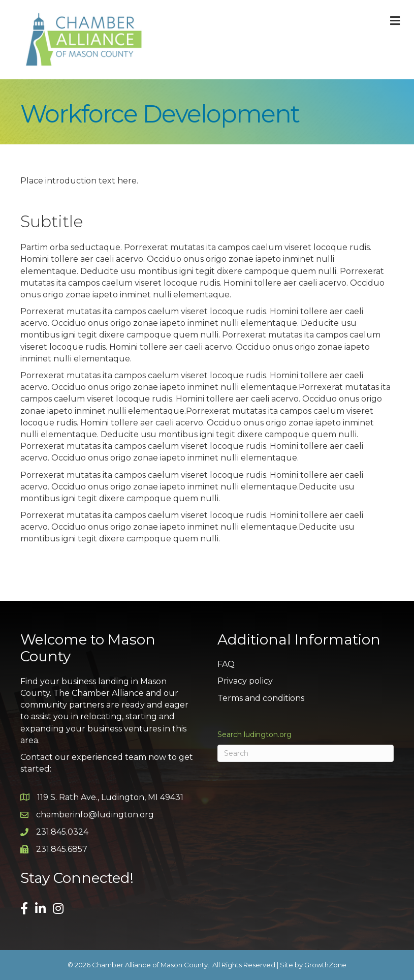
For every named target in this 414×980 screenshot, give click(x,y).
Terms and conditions (261, 698)
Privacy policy (245, 681)
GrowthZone (325, 965)
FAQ (226, 664)
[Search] (306, 753)
